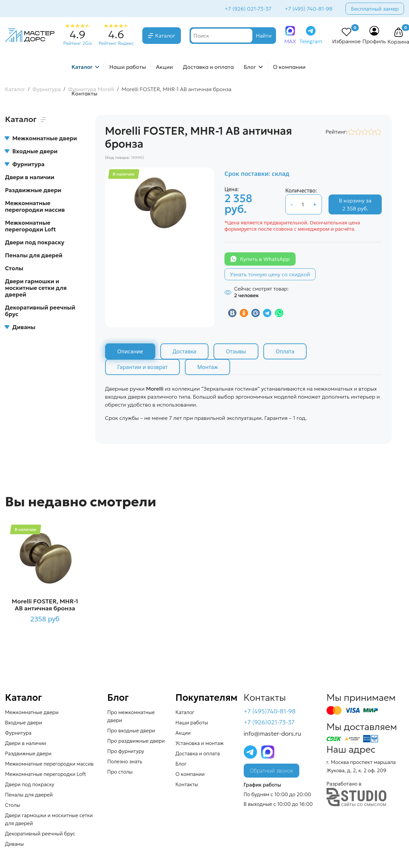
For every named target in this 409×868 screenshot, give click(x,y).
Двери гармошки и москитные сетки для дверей (36, 288)
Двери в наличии (30, 177)
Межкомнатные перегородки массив (35, 206)
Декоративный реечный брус (40, 311)
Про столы (120, 772)
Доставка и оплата (208, 67)
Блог (250, 67)
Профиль (374, 41)
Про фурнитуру (126, 751)
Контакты (84, 93)
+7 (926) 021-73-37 (248, 9)
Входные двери (31, 151)
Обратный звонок (272, 771)
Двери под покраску (35, 242)
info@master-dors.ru (273, 734)
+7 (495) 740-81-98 (308, 9)
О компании (289, 67)
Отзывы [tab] (236, 351)
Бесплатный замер (375, 9)
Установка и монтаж (200, 743)
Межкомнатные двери (41, 138)
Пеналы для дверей (34, 255)
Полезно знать (125, 761)
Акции (164, 67)
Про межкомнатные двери (131, 716)
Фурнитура (25, 164)
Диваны (20, 327)
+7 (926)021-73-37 (269, 722)
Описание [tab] (130, 351)
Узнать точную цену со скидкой (270, 274)
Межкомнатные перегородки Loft (30, 226)
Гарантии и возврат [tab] (143, 367)
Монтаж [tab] (207, 367)
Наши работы (128, 67)
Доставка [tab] (185, 351)
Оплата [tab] (285, 351)
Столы (14, 268)
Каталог (165, 36)
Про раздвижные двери (136, 741)
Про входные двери (131, 731)
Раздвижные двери (33, 190)
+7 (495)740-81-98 (270, 711)
